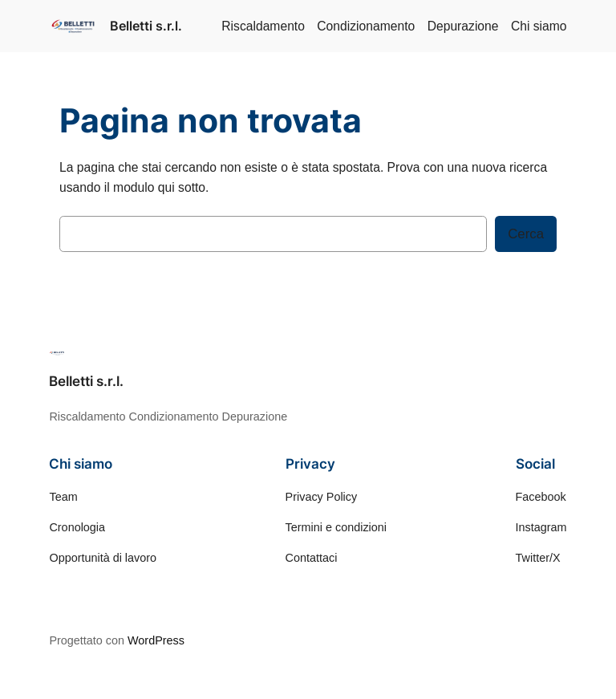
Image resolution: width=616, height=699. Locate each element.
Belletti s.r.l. (146, 26)
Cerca (526, 234)
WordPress (156, 640)
